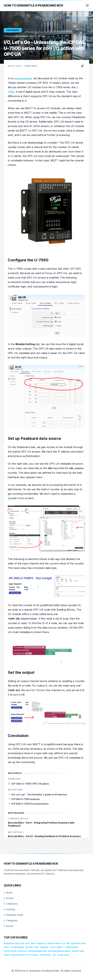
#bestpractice (56, 943)
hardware (13, 30)
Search (9, 926)
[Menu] (87, 5)
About (8, 893)
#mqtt (61, 947)
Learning (9, 909)
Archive (9, 898)
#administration (14, 943)
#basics (42, 943)
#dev (7, 947)
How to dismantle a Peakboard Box (33, 5)
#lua (53, 947)
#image (44, 947)
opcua (41, 36)
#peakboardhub (38, 951)
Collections (11, 904)
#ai (28, 943)
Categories (11, 920)
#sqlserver (18, 955)
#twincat (46, 955)
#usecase (63, 955)
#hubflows (32, 947)
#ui (55, 955)
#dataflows (78, 943)
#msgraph (72, 947)
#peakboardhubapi (60, 951)
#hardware (17, 947)
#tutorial (32, 955)
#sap (7, 955)
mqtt (34, 36)
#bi (68, 943)
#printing (78, 951)
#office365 (10, 951)
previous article (22, 78)
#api (33, 943)
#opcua (22, 951)
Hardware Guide (13, 915)
